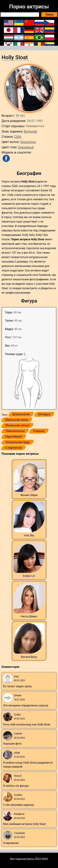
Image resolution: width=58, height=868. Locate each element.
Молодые (44, 414)
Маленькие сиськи (17, 425)
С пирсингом (14, 448)
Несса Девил (29, 616)
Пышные (39, 431)
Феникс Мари (29, 495)
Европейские (14, 437)
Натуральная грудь (18, 442)
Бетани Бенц (29, 657)
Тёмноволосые (15, 431)
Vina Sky (29, 535)
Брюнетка (28, 142)
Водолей (30, 131)
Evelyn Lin (29, 576)
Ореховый (26, 147)
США (18, 137)
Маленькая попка (17, 420)
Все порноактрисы (22, 859)
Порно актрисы (29, 7)
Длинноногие (21, 414)
